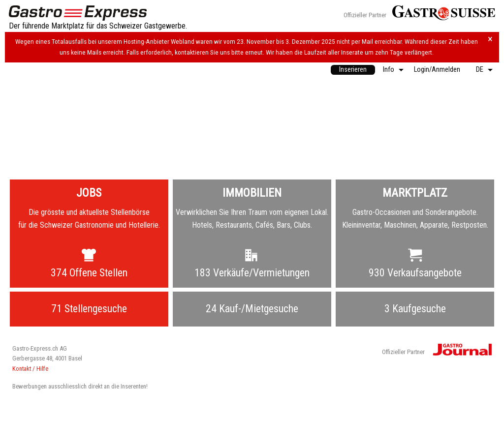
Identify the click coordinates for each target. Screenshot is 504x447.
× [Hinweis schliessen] (490, 39)
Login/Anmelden (437, 70)
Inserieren (353, 70)
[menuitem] (353, 70)
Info (389, 70)
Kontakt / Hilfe (30, 369)
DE (480, 70)
